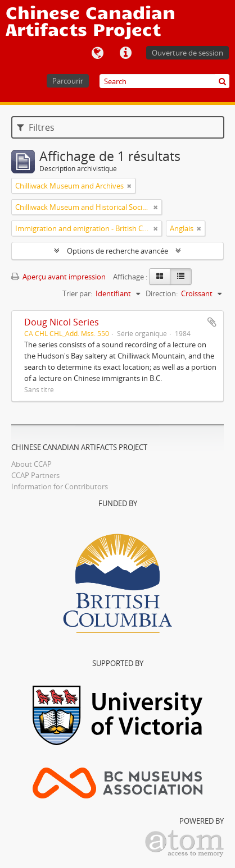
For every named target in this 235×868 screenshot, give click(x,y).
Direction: (162, 293)
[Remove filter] (129, 186)
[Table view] (181, 277)
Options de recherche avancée (117, 251)
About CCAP (31, 464)
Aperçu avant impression (58, 277)
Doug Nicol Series (62, 322)
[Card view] (160, 277)
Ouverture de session (187, 53)
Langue (97, 53)
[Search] (164, 81)
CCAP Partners (35, 475)
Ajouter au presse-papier (212, 322)
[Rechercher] (222, 81)
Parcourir (68, 81)
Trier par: (77, 293)
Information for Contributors (60, 486)
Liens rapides (125, 53)
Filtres (36, 127)
